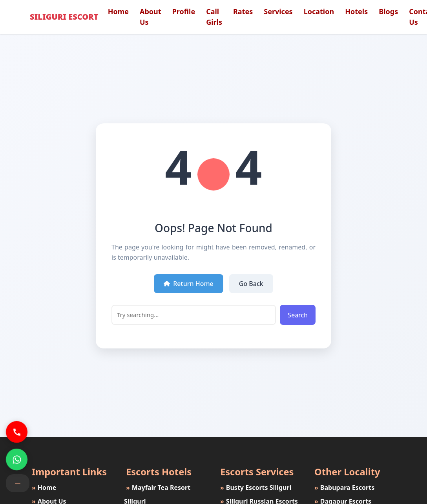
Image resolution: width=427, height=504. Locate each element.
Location (319, 11)
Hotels (356, 11)
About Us (151, 17)
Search (298, 315)
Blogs (388, 11)
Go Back (251, 284)
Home (118, 11)
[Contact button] (18, 483)
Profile (184, 11)
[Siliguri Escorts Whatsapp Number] (17, 459)
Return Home (189, 284)
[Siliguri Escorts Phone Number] (17, 432)
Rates (243, 11)
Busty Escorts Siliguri (255, 488)
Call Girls (214, 17)
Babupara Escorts (343, 488)
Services (278, 11)
